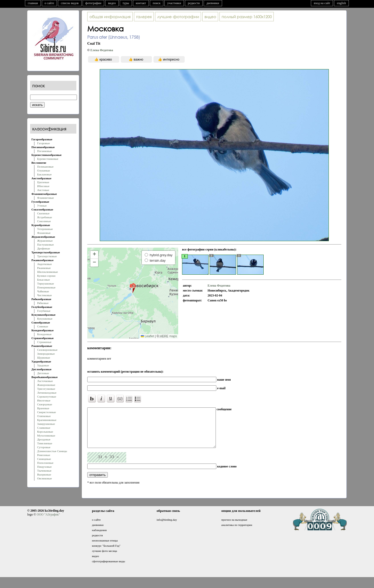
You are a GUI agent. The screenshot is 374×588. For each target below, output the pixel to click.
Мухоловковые (46, 435)
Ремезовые (44, 455)
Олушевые (44, 170)
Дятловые (43, 373)
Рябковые (43, 303)
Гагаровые (44, 143)
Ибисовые (43, 186)
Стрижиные (44, 342)
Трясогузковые (46, 389)
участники (174, 3)
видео (112, 3)
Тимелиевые (45, 443)
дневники (213, 3)
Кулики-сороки (46, 276)
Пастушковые (45, 245)
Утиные (42, 206)
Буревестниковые (48, 159)
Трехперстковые (47, 256)
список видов (70, 3)
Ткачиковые (44, 471)
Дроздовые (44, 439)
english (341, 3)
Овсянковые (45, 478)
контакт (141, 3)
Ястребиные (45, 217)
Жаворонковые (46, 385)
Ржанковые (44, 268)
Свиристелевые (46, 412)
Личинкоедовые (47, 393)
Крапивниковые (47, 420)
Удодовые (43, 365)
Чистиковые (44, 295)
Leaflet (147, 336)
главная (33, 3)
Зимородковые (46, 354)
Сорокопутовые (47, 397)
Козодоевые (44, 334)
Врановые (43, 408)
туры (126, 3)
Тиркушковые (46, 283)
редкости (194, 3)
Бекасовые (44, 280)
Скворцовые (45, 404)
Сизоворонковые (47, 350)
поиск (157, 3)
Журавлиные (45, 241)
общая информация (110, 17)
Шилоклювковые (48, 272)
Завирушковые (46, 424)
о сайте (49, 3)
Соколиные (44, 221)
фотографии (94, 3)
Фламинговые (45, 198)
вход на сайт (322, 3)
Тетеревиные (45, 229)
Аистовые (43, 190)
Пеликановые (45, 167)
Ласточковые (45, 381)
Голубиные (44, 311)
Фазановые (44, 233)
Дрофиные (44, 248)
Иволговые (44, 400)
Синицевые (44, 459)
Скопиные (43, 213)
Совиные (43, 326)
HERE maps (168, 336)
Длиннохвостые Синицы (52, 451)
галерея (144, 17)
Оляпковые (44, 416)
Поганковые (44, 151)
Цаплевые (43, 182)
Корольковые (45, 432)
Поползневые (45, 463)
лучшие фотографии (178, 17)
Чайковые (43, 291)
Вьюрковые (44, 474)
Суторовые (44, 447)
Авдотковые (44, 264)
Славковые (44, 428)
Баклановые (44, 174)
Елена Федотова (102, 50)
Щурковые (44, 358)
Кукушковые (45, 319)
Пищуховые (44, 467)
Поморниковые (46, 287)
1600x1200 (247, 17)
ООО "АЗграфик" (48, 522)
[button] (133, 288)
